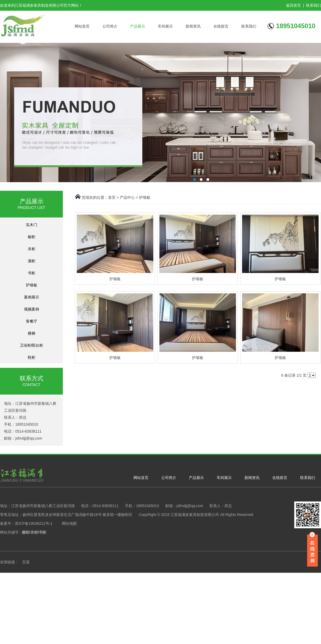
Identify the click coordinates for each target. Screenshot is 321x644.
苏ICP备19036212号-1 (34, 523)
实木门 (32, 225)
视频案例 (32, 309)
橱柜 (32, 237)
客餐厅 (32, 321)
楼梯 (32, 333)
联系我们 (314, 5)
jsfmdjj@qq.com (29, 438)
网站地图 (69, 523)
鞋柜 (32, 357)
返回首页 (293, 5)
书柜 (32, 273)
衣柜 (32, 249)
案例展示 (32, 297)
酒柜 (32, 261)
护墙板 (32, 285)
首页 (112, 197)
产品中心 (127, 197)
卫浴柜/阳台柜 (32, 345)
